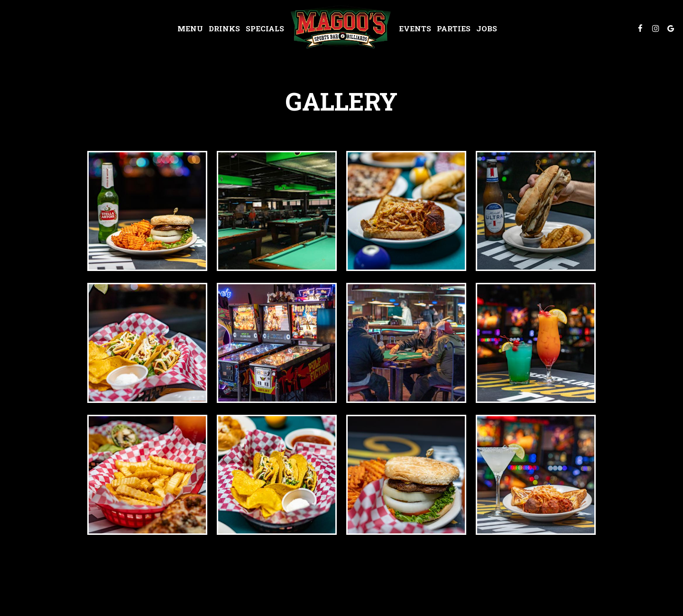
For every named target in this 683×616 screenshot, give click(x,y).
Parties (454, 28)
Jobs (487, 28)
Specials (265, 28)
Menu (190, 28)
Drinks (224, 28)
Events (415, 28)
